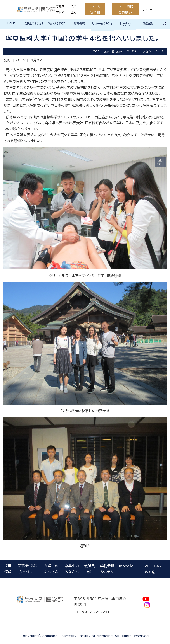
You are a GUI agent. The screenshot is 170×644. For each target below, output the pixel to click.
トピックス (158, 51)
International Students (125, 24)
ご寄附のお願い (126, 9)
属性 (146, 51)
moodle (126, 566)
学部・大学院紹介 (57, 23)
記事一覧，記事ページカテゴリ (121, 51)
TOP (96, 51)
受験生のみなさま (34, 23)
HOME (11, 23)
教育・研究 (80, 23)
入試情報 (95, 9)
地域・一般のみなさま (102, 25)
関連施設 (148, 23)
